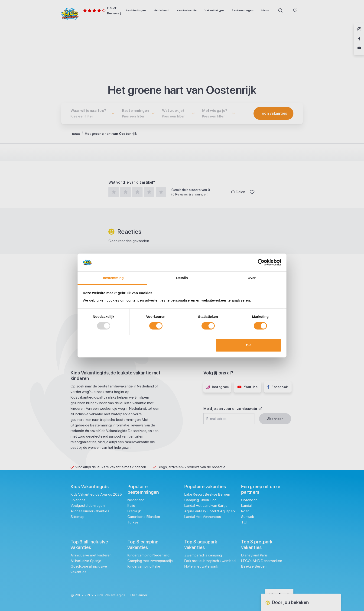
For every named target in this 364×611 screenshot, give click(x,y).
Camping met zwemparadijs (150, 561)
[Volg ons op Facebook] (359, 39)
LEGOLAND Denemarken (262, 561)
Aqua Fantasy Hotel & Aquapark (210, 511)
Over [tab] (252, 278)
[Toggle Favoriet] (252, 192)
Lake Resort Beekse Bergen (207, 494)
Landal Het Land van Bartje (206, 505)
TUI (244, 522)
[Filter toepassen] (273, 113)
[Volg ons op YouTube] (359, 48)
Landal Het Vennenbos (203, 517)
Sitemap (78, 517)
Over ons (78, 500)
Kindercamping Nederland (148, 555)
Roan (245, 511)
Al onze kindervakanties (90, 511)
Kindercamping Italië (144, 566)
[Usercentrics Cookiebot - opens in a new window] (261, 263)
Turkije (133, 522)
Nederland (136, 500)
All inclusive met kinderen (91, 555)
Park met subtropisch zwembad (210, 561)
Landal (247, 505)
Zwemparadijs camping (203, 555)
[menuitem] (136, 10)
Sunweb (248, 517)
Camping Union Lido (201, 500)
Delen (238, 192)
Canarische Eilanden (144, 517)
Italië (131, 505)
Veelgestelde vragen (88, 505)
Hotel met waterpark (201, 566)
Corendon (249, 500)
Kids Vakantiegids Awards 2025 (96, 494)
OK (249, 345)
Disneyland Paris (254, 555)
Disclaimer (139, 595)
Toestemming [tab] (112, 278)
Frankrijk (134, 511)
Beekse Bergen (254, 566)
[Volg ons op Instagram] (359, 30)
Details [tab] (182, 278)
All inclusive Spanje (86, 561)
